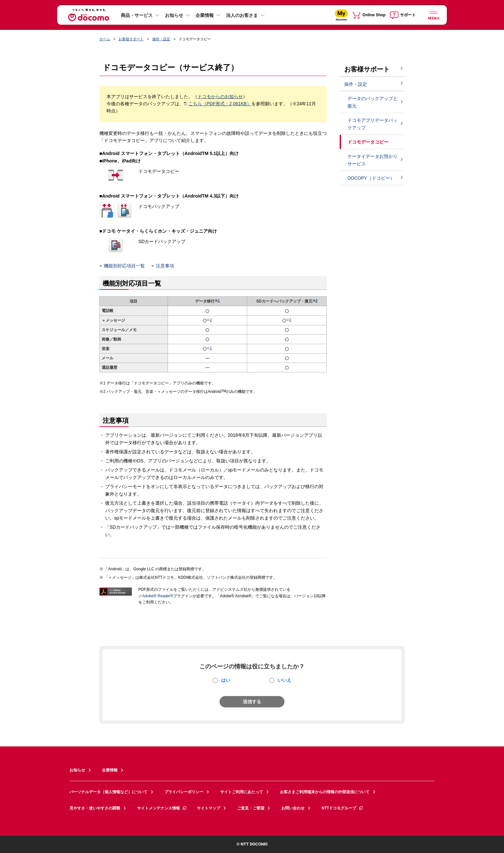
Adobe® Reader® (156, 596)
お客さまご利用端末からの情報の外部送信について (325, 792)
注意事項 (165, 266)
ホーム (105, 39)
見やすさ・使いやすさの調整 (95, 808)
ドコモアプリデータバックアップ (372, 124)
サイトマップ (208, 808)
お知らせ (174, 15)
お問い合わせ (293, 808)
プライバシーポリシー (184, 792)
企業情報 (205, 15)
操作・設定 (161, 39)
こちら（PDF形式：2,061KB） (218, 104)
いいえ (284, 680)
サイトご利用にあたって (242, 792)
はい (226, 680)
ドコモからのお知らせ (220, 97)
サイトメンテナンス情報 (162, 808)
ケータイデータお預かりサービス (372, 160)
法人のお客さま (242, 15)
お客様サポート (131, 39)
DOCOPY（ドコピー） (371, 178)
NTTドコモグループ (342, 808)
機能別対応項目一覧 (124, 266)
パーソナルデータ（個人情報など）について (108, 792)
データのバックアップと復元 (372, 102)
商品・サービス (137, 15)
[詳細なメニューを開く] (433, 15)
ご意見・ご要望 (251, 808)
